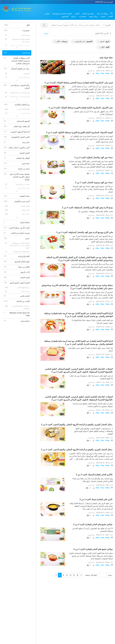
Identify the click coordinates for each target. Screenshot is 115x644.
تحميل (103, 16)
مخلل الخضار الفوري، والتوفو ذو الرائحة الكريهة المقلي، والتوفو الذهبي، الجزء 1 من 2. (77, 450)
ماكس (47, 14)
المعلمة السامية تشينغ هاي (62, 14)
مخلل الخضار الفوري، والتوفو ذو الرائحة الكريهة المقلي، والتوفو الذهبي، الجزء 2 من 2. (77, 425)
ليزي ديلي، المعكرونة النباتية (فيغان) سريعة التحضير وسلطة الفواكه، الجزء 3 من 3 (79, 83)
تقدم (110, 575)
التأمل (77, 14)
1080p (107, 73)
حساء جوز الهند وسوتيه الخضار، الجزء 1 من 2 (94, 183)
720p (102, 73)
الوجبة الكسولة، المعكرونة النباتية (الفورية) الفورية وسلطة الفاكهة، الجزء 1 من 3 (79, 132)
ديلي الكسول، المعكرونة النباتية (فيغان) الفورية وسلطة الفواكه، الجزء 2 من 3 (81, 108)
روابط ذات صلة (103, 14)
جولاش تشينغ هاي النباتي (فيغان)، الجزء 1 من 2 (93, 549)
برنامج (74, 16)
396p (97, 73)
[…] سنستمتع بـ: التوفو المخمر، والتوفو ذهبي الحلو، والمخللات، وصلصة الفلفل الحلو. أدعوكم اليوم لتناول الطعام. (93, 431)
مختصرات (82, 16)
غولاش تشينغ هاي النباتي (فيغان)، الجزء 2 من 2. (93, 524)
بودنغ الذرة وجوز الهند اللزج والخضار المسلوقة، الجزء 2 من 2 (87, 208)
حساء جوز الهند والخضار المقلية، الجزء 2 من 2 (94, 157)
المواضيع (65, 16)
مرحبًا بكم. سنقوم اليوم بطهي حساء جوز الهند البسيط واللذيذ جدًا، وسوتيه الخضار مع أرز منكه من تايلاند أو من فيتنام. (92, 189)
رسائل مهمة (93, 16)
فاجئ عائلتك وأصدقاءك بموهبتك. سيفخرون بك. (95, 211)
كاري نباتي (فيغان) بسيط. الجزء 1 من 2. (96, 499)
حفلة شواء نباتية (106, 58)
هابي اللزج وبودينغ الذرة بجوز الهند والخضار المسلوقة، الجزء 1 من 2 (85, 232)
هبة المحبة (91, 71)
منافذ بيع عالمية (88, 14)
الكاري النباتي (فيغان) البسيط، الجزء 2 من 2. (94, 475)
